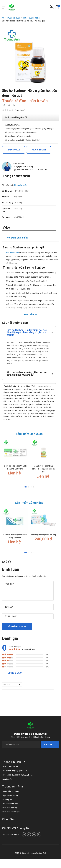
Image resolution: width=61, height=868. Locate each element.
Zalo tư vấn (14, 150)
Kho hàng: (7, 775)
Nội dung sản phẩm (17, 238)
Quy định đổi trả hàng (10, 795)
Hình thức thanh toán (10, 804)
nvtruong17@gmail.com (18, 771)
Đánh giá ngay (15, 673)
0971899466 (13, 767)
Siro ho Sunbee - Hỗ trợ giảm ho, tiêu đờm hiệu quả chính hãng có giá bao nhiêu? (27, 332)
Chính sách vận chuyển (11, 812)
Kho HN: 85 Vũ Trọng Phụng (23, 775)
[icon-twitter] (9, 106)
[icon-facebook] (4, 106)
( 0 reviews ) (20, 110)
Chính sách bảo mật (10, 808)
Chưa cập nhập (21, 185)
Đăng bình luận (15, 626)
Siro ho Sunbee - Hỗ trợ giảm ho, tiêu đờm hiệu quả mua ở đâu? (27, 374)
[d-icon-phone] (52, 7)
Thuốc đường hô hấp (32, 18)
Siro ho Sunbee (12, 253)
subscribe (50, 744)
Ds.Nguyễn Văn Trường (23, 167)
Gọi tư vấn (40, 150)
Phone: (5, 767)
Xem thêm (29, 314)
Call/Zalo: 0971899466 (11, 835)
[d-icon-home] (3, 18)
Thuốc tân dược (13, 18)
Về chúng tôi (7, 800)
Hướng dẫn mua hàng (10, 791)
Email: (5, 771)
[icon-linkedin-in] (14, 106)
